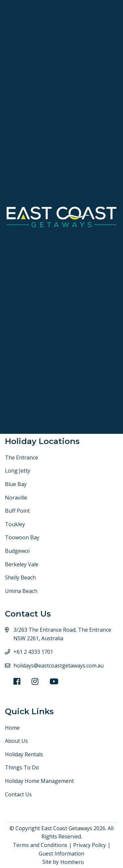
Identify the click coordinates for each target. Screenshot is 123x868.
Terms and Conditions (40, 845)
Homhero (72, 862)
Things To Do (22, 767)
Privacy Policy (90, 845)
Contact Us (18, 794)
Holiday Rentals (24, 754)
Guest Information (61, 854)
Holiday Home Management (39, 781)
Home (12, 728)
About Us (16, 741)
